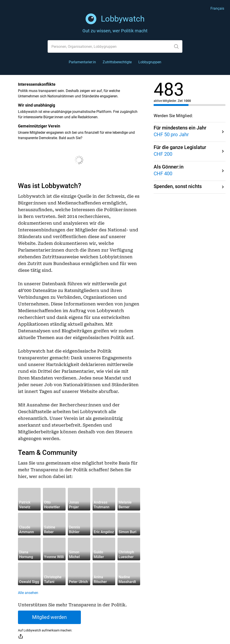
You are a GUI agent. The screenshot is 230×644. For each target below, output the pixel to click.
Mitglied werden (49, 617)
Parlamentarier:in (82, 62)
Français (217, 8)
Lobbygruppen (150, 62)
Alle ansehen (28, 593)
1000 (187, 101)
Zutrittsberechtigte (117, 62)
